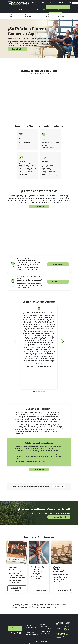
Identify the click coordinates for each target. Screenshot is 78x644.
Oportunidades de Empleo (61, 3)
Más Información (63, 590)
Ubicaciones (44, 2)
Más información (41, 590)
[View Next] (62, 341)
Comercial (32, 10)
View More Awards (58, 264)
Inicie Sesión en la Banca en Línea (58, 7)
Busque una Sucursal (59, 517)
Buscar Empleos (18, 49)
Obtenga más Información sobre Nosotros (17, 589)
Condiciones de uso (44, 636)
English (69, 2)
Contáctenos (52, 2)
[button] (34, 392)
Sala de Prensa (43, 627)
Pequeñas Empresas (21, 10)
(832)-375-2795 (26, 461)
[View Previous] (15, 341)
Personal (11, 10)
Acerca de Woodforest (56, 10)
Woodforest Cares (42, 10)
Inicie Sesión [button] (35, 2)
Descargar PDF (59, 487)
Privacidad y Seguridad (45, 631)
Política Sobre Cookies (45, 634)
